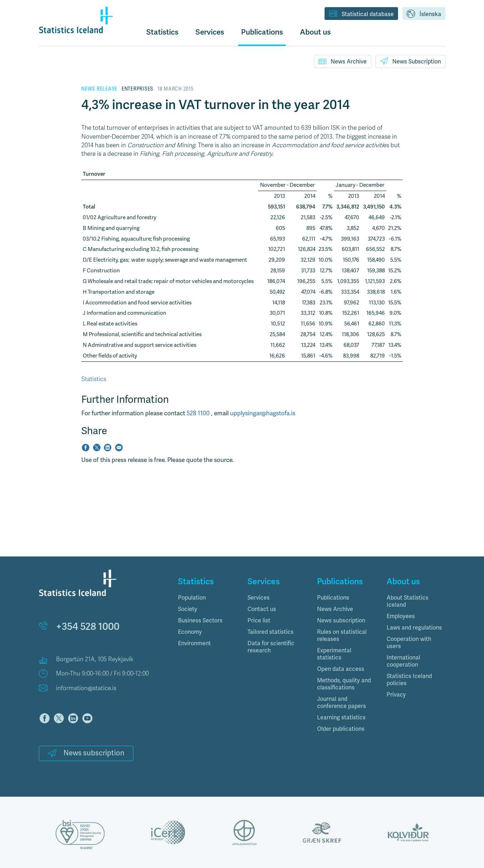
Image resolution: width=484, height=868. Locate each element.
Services (259, 598)
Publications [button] (262, 32)
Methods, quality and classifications (344, 684)
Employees (401, 616)
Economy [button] (190, 632)
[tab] (207, 598)
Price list (259, 621)
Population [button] (192, 598)
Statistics (162, 32)
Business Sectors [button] (200, 621)
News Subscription (411, 61)
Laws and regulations (414, 628)
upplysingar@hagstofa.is (263, 413)
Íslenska (424, 14)
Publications (333, 598)
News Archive (343, 61)
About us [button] (315, 32)
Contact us (262, 609)
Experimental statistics (334, 654)
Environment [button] (194, 643)
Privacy (396, 695)
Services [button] (210, 32)
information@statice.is (86, 688)
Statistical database (361, 14)
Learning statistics (341, 718)
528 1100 (199, 413)
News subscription (86, 753)
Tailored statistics (271, 632)
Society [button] (188, 609)
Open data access (341, 669)
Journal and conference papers (342, 703)
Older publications (341, 729)
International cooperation (403, 661)
